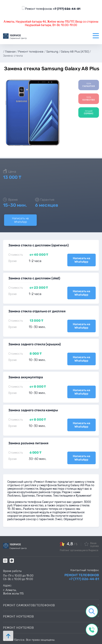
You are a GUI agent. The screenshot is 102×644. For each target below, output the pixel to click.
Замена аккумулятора (26, 377)
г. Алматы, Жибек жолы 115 (13, 592)
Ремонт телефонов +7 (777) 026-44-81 (82, 577)
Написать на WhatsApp (20, 220)
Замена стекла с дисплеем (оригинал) (38, 245)
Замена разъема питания (28, 443)
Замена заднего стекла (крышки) (35, 344)
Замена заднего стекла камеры (33, 410)
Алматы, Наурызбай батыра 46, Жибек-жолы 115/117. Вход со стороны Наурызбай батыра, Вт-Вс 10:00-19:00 (51, 23)
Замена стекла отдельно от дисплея (37, 311)
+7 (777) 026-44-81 (67, 9)
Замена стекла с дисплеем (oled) (34, 278)
